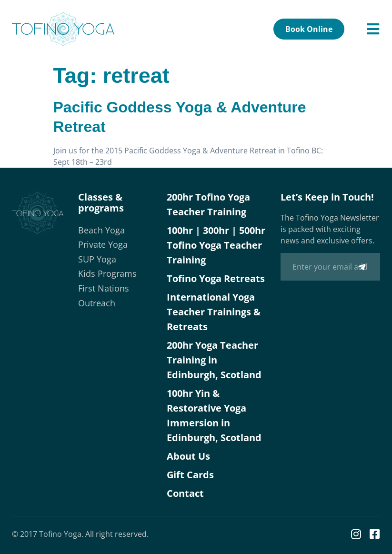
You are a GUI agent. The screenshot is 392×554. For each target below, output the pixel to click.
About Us (188, 456)
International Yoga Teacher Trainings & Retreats (214, 312)
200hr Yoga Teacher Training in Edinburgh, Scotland (214, 360)
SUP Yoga (97, 259)
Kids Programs (107, 273)
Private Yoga (103, 244)
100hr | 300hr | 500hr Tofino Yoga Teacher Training (216, 245)
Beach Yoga (101, 230)
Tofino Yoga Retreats (216, 278)
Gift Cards (190, 475)
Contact (185, 493)
